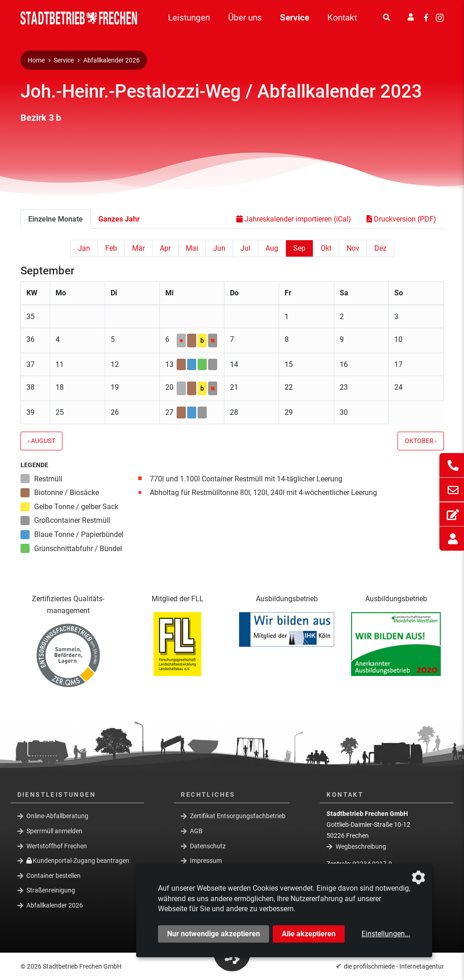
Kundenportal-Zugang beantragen (78, 861)
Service (295, 18)
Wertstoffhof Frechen (57, 846)
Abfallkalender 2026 (112, 60)
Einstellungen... (386, 934)
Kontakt (342, 18)
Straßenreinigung (51, 890)
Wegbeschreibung (361, 846)
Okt (326, 248)
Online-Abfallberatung (57, 816)
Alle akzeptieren (309, 934)
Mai (192, 248)
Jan (84, 248)
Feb (111, 248)
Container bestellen (54, 876)
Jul (245, 248)
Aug (272, 248)
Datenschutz (208, 846)
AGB (196, 831)
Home (36, 60)
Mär (138, 248)
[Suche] (387, 18)
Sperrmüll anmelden (54, 831)
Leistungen (189, 18)
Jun (219, 248)
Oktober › (421, 441)
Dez (380, 248)
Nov (353, 248)
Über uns (245, 18)
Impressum (206, 861)
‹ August (41, 441)
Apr (165, 248)
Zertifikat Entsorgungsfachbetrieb (238, 816)
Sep (299, 248)
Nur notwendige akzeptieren (214, 934)
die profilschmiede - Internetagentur (394, 966)
